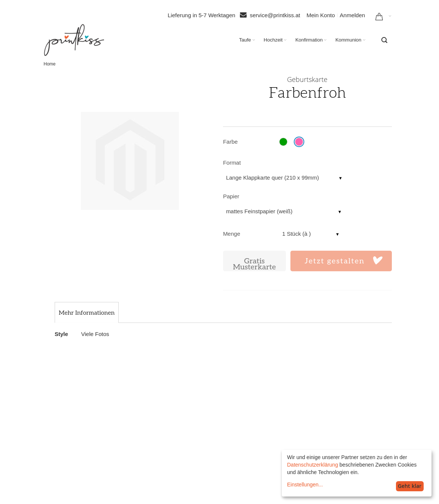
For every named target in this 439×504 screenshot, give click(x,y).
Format (232, 163)
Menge (232, 234)
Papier (231, 196)
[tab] (87, 313)
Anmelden (353, 15)
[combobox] (384, 40)
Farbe (230, 142)
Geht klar (410, 486)
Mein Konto (321, 15)
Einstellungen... (305, 485)
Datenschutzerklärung (313, 465)
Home (50, 64)
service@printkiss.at (275, 15)
